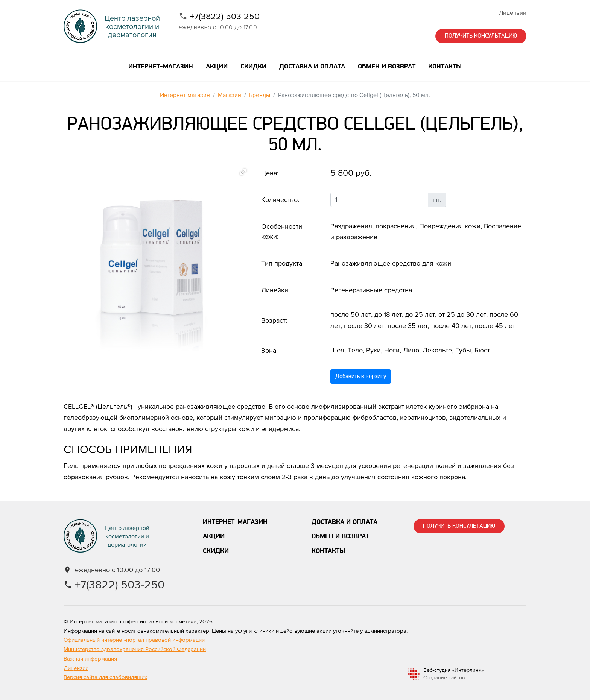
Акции (214, 537)
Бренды (260, 95)
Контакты (328, 551)
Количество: (280, 200)
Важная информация (90, 658)
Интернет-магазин (185, 95)
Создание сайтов (444, 677)
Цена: (270, 173)
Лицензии (513, 12)
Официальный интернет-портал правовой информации (134, 640)
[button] (243, 172)
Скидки (216, 551)
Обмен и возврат (340, 537)
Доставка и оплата (344, 522)
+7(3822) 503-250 (225, 16)
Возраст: (274, 320)
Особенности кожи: (282, 231)
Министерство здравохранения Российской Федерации (135, 649)
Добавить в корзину (361, 377)
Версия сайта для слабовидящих (105, 677)
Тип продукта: (282, 263)
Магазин (230, 95)
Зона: (269, 350)
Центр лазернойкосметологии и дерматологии (132, 26)
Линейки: (275, 290)
